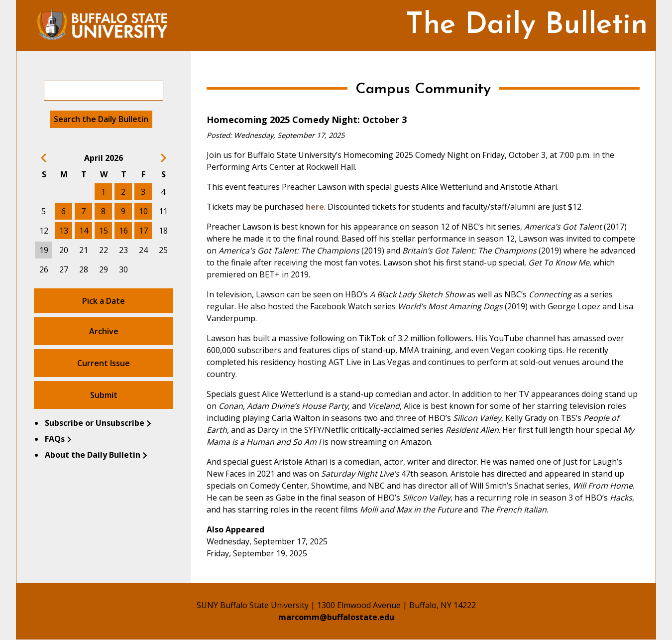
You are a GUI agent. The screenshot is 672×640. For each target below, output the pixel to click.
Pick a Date (104, 301)
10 (143, 211)
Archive (104, 331)
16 (123, 231)
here (315, 207)
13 (64, 231)
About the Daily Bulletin (93, 455)
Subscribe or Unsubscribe (95, 423)
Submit (104, 395)
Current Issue (104, 363)
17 (143, 231)
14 (84, 231)
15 (104, 231)
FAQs (55, 439)
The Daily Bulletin (527, 26)
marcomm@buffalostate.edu (336, 617)
